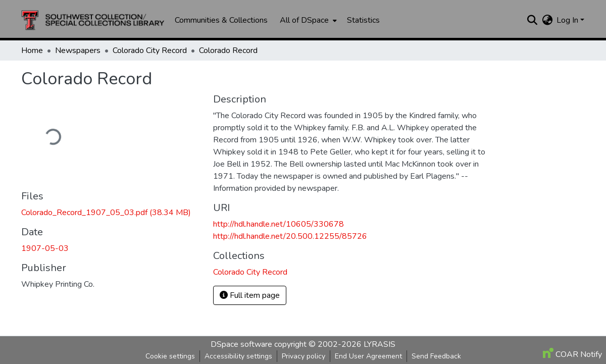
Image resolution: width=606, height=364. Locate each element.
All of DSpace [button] (304, 20)
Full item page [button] (250, 295)
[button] (93, 20)
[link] (111, 213)
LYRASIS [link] (380, 344)
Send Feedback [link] (436, 356)
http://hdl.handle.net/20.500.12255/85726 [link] (290, 236)
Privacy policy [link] (304, 356)
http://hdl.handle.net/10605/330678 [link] (279, 224)
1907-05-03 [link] (45, 248)
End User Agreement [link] (368, 356)
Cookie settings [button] (170, 356)
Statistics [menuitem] (363, 20)
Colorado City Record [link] (150, 50)
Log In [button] (568, 20)
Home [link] (32, 50)
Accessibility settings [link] (238, 356)
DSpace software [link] (241, 344)
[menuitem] (307, 20)
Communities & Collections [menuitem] (221, 20)
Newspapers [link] (78, 50)
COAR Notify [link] (572, 354)
